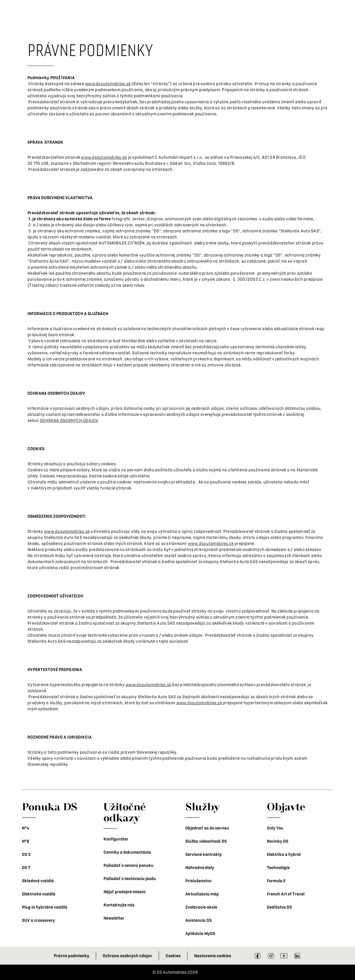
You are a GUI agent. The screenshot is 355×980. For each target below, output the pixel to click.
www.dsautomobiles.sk (108, 84)
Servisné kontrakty (204, 854)
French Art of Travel (286, 894)
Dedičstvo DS (279, 907)
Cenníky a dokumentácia (127, 852)
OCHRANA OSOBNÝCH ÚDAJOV (69, 421)
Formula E (276, 881)
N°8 (26, 841)
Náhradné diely (200, 868)
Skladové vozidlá (38, 881)
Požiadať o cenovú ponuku (128, 865)
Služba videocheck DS (206, 841)
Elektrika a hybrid (284, 854)
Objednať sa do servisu (207, 828)
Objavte (286, 806)
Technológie (278, 868)
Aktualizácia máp (202, 894)
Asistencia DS (199, 920)
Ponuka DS (50, 806)
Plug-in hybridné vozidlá (45, 907)
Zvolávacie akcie (201, 907)
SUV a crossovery (38, 920)
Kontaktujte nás (119, 905)
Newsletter (114, 918)
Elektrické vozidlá (39, 894)
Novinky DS (278, 841)
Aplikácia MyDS (200, 934)
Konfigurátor (116, 839)
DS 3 (26, 854)
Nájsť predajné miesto (125, 892)
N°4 (25, 828)
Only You (275, 828)
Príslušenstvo (198, 881)
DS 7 (26, 868)
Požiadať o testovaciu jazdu (130, 879)
